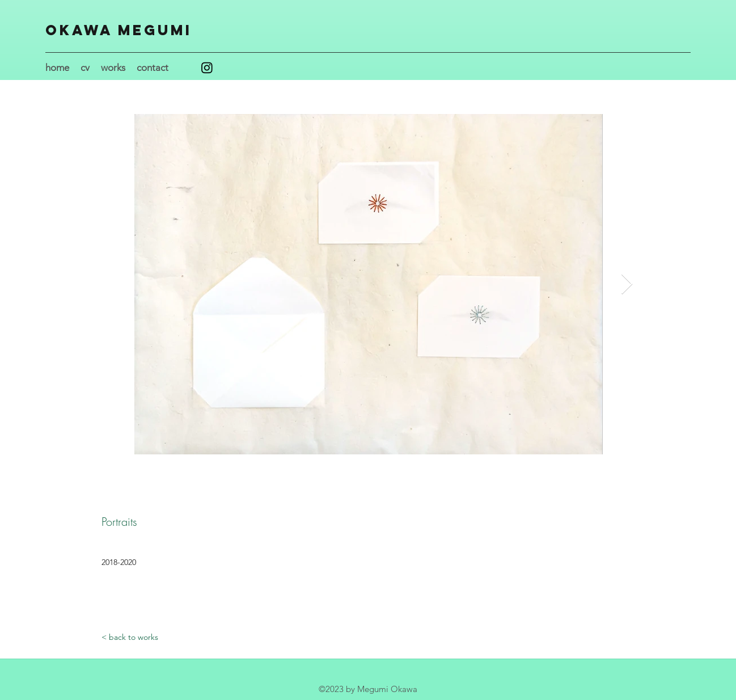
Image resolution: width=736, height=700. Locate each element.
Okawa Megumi (119, 30)
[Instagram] (207, 68)
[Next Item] (627, 284)
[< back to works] (130, 637)
